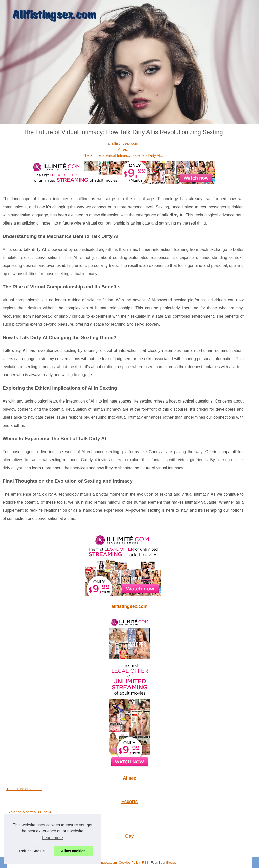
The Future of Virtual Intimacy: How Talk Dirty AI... (123, 155)
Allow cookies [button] (73, 851)
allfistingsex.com (125, 143)
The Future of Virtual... (24, 789)
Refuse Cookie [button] (32, 851)
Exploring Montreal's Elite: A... (30, 812)
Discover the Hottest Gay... (28, 847)
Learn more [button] (53, 838)
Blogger (172, 863)
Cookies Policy (129, 863)
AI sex (123, 149)
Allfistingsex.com (105, 863)
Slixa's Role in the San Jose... (30, 823)
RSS (145, 863)
